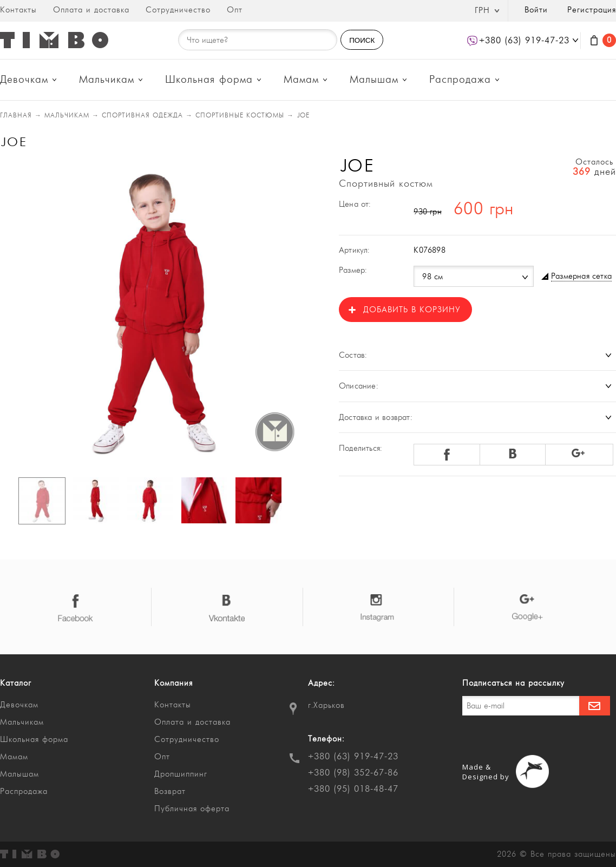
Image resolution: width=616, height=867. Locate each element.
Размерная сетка (581, 276)
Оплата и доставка (91, 10)
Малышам (374, 80)
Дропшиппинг (181, 774)
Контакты (18, 10)
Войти (536, 10)
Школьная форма (209, 80)
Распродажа (460, 80)
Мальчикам (107, 80)
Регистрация (592, 10)
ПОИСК (362, 40)
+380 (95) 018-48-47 (353, 789)
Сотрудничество (178, 10)
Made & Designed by (486, 772)
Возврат (170, 792)
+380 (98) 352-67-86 (353, 773)
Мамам (301, 80)
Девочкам (24, 80)
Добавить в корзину (412, 310)
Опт (235, 10)
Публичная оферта (192, 809)
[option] (149, 312)
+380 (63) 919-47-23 (353, 757)
